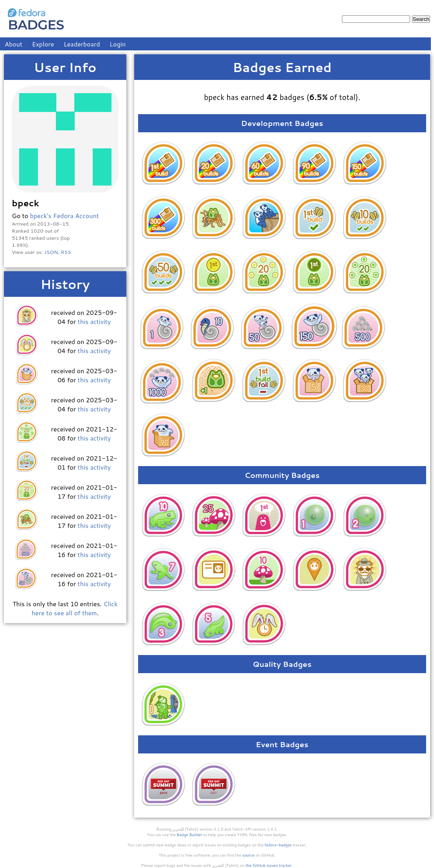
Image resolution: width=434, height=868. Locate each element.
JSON (51, 252)
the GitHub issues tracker (269, 865)
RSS (66, 252)
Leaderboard (82, 44)
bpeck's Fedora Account (64, 216)
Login (118, 44)
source (248, 855)
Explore (43, 44)
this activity (94, 321)
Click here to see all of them (75, 608)
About (14, 44)
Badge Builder (189, 835)
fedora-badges (278, 845)
